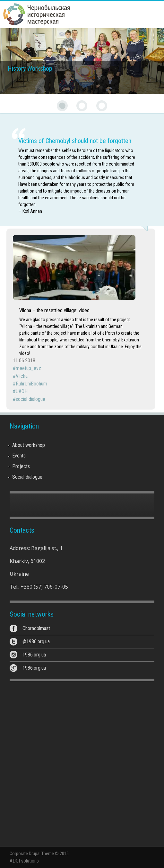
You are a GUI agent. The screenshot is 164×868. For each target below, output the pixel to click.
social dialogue (30, 399)
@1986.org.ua (36, 642)
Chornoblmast (36, 628)
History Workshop (30, 68)
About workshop (29, 445)
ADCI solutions (24, 861)
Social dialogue (27, 477)
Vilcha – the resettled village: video (54, 310)
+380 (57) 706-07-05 (44, 587)
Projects (21, 466)
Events (19, 456)
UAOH (22, 391)
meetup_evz (28, 368)
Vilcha (22, 376)
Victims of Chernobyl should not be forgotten (75, 141)
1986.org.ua (34, 655)
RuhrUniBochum (31, 384)
